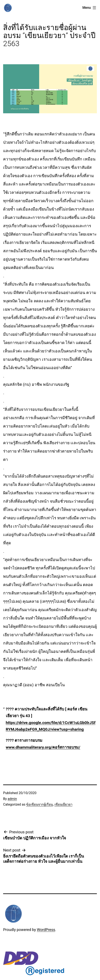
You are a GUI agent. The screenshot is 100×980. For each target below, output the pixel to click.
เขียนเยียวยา (63, 804)
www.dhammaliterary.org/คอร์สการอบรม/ (43, 747)
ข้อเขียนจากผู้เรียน (39, 804)
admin (12, 799)
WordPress (46, 930)
